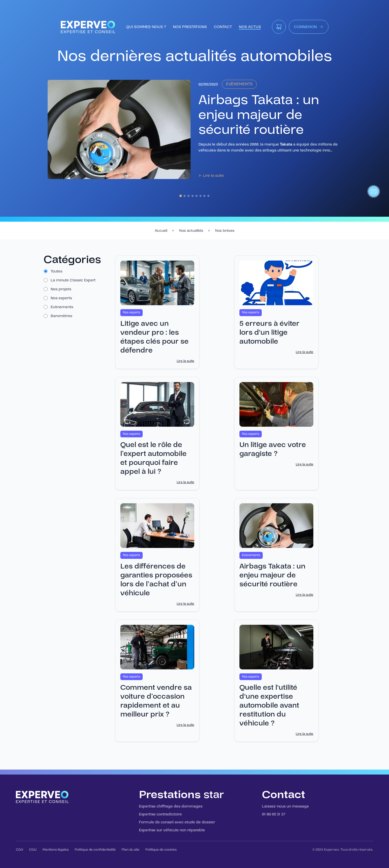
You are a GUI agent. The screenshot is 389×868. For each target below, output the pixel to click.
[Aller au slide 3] (189, 196)
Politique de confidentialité (95, 850)
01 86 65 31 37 (274, 814)
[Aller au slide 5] (196, 196)
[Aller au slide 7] (204, 196)
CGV (19, 850)
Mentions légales (56, 850)
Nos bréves (225, 231)
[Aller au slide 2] (185, 196)
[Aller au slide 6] (200, 196)
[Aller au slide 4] (193, 196)
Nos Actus (250, 27)
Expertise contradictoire (160, 814)
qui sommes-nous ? (146, 27)
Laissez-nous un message (285, 806)
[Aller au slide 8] (208, 196)
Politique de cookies (161, 850)
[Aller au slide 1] (181, 196)
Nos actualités (191, 231)
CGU (33, 850)
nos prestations (190, 27)
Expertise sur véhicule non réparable (172, 830)
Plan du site (130, 850)
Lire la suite (185, 361)
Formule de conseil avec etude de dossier (177, 822)
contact (223, 27)
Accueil (161, 231)
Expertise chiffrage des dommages (171, 806)
